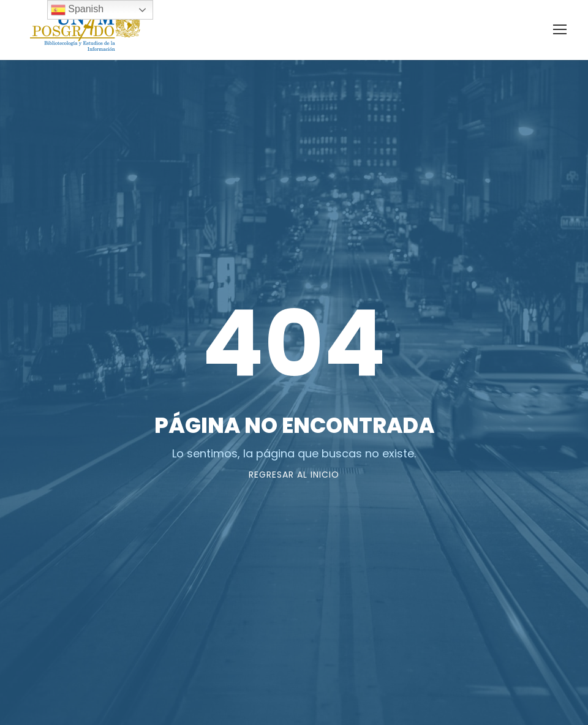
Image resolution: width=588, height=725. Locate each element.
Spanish (77, 10)
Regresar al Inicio (294, 475)
